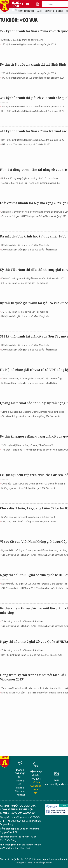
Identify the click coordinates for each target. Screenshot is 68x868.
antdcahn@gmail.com (57, 784)
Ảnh (39, 11)
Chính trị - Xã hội (54, 11)
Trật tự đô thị (26, 11)
